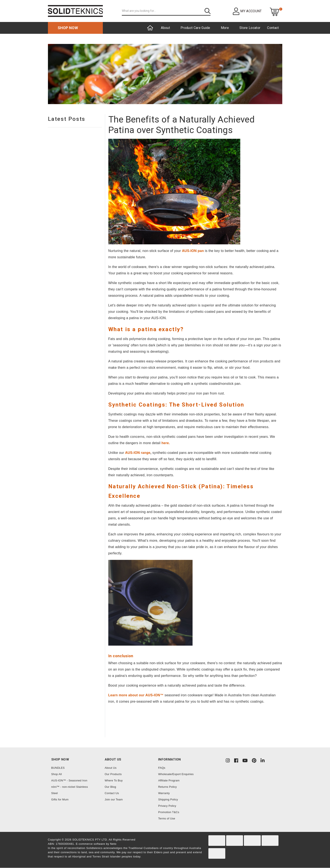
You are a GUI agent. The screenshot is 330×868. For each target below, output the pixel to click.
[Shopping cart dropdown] (274, 12)
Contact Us (112, 793)
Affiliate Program (169, 780)
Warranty (164, 793)
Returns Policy (167, 787)
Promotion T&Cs (169, 812)
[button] (247, 11)
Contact (273, 28)
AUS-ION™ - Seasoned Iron (69, 780)
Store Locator (250, 28)
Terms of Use (167, 818)
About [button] (165, 28)
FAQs (162, 768)
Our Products (113, 774)
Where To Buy (114, 780)
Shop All (57, 774)
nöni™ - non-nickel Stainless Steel (70, 790)
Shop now (68, 28)
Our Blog (110, 787)
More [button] (225, 28)
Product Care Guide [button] (195, 28)
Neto (113, 844)
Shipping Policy (168, 799)
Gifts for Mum (60, 799)
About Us (111, 768)
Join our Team (114, 799)
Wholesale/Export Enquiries (176, 774)
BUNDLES (58, 768)
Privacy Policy (167, 806)
